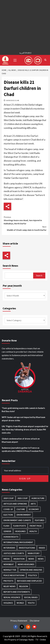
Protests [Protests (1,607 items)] (8, 581)
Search (39, 275)
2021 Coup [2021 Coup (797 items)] (23, 498)
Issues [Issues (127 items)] (42, 548)
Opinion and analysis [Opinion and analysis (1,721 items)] (31, 570)
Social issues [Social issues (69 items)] (31, 597)
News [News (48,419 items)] (31, 559)
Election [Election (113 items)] (8, 515)
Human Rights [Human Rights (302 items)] (11, 537)
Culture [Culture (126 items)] (21, 509)
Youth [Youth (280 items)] (31, 603)
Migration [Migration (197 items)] (19, 559)
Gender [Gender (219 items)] (7, 531)
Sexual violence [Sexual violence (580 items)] (12, 597)
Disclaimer (35, 621)
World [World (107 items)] (20, 603)
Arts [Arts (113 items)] (33, 504)
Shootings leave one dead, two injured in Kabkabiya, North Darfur (25, 220)
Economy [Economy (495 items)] (34, 509)
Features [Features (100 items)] (39, 520)
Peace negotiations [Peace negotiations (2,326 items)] (14, 575)
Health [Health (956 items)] (33, 531)
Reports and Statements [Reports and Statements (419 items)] (17, 592)
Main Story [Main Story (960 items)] (34, 553)
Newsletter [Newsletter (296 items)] (10, 570)
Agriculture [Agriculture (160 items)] (38, 498)
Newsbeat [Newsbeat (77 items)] (9, 564)
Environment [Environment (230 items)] (24, 515)
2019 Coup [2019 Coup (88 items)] (9, 498)
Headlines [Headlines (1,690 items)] (20, 531)
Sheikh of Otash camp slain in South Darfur (25, 228)
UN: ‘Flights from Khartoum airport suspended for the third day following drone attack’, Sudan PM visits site (25, 430)
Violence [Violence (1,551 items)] (8, 603)
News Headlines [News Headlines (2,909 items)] (26, 564)
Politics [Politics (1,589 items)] (33, 575)
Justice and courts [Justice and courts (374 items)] (14, 553)
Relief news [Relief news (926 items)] (9, 586)
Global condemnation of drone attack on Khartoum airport (21, 440)
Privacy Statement (19, 621)
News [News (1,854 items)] (41, 559)
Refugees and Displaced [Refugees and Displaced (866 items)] (29, 581)
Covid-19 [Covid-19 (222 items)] (8, 509)
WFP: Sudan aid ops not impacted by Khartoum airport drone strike (23, 419)
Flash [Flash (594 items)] (6, 526)
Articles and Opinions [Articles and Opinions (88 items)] (15, 504)
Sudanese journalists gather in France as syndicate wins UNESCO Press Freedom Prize (23, 449)
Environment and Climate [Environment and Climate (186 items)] (17, 520)
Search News (10, 266)
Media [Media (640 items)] (7, 559)
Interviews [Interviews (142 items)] (9, 548)
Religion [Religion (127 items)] (24, 586)
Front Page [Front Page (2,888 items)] (36, 526)
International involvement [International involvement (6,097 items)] (18, 542)
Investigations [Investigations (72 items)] (27, 548)
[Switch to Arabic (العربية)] (25, 53)
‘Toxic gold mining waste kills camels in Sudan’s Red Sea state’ (23, 410)
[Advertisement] (25, 25)
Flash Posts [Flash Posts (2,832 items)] (19, 526)
